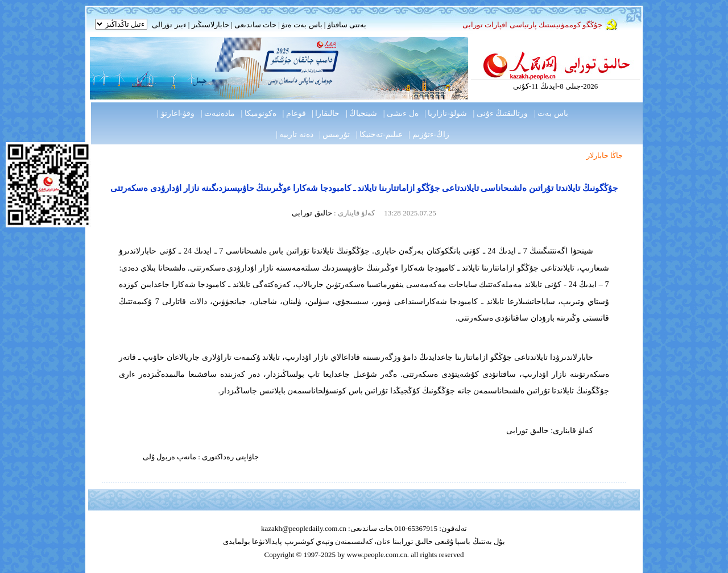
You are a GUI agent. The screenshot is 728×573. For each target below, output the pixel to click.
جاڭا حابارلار (605, 155)
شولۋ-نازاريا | (446, 113)
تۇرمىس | (334, 134)
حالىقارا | (326, 113)
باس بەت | (551, 113)
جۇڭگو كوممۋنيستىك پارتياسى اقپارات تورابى (532, 25)
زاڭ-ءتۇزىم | (429, 134)
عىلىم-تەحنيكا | (379, 134)
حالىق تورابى (312, 213)
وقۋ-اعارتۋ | (176, 113)
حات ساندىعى (255, 25)
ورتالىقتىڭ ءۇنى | (501, 113)
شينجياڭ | (361, 113)
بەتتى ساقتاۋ (346, 25)
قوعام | (294, 113)
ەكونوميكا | (259, 113)
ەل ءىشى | (401, 113)
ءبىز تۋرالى (169, 25)
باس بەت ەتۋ (302, 25)
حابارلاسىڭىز (210, 25)
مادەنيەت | (218, 113)
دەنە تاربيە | (295, 134)
